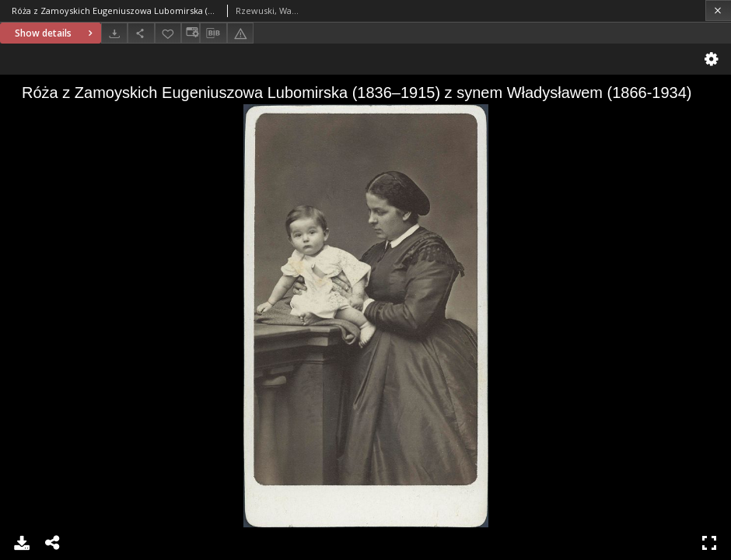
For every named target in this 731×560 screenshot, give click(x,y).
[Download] (114, 33)
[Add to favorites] (168, 33)
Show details (56, 33)
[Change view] (191, 33)
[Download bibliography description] (213, 33)
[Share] (141, 33)
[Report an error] (240, 33)
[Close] (718, 10)
